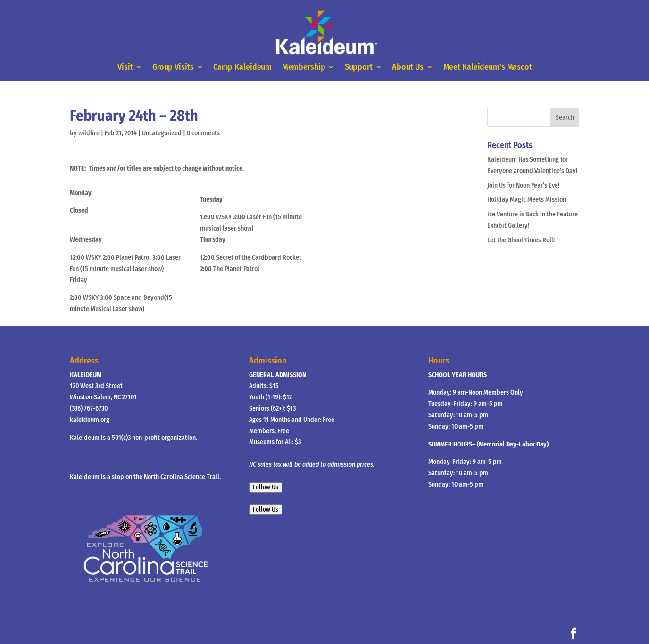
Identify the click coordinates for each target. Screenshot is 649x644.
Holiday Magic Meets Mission (527, 200)
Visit (125, 67)
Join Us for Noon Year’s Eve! (523, 186)
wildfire (89, 133)
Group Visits (173, 67)
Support (358, 67)
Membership (303, 67)
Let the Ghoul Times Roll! (521, 240)
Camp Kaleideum (242, 67)
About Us (408, 67)
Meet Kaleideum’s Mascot (487, 67)
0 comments (203, 133)
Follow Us (266, 487)
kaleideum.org (90, 420)
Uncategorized (162, 133)
